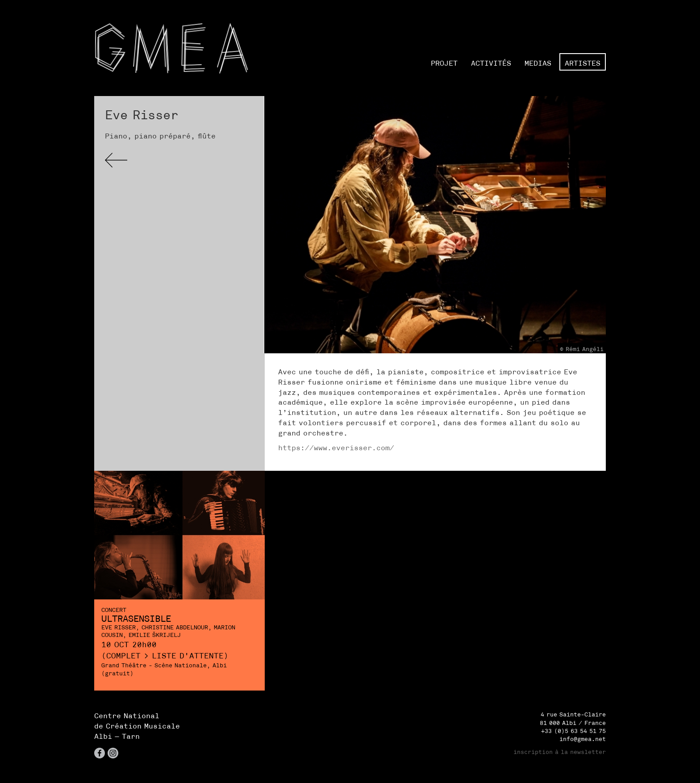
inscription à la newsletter (560, 752)
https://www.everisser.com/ (336, 448)
